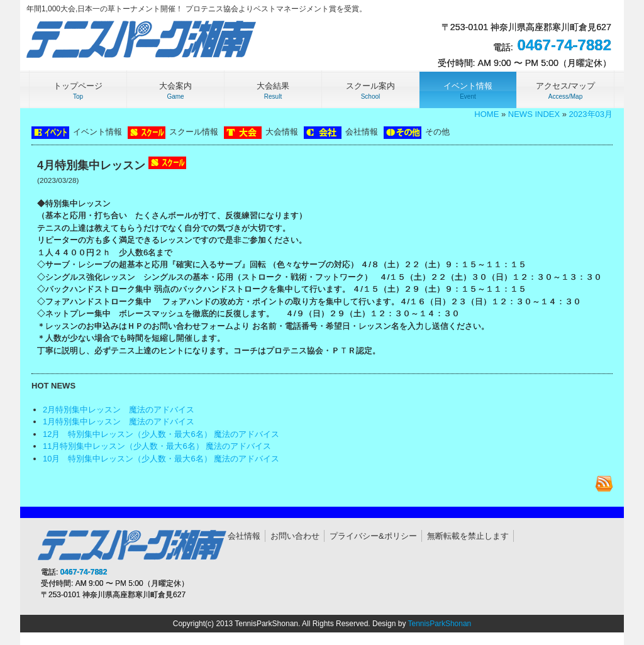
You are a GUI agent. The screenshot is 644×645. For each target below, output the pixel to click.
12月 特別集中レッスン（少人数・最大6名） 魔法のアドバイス (161, 434)
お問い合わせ (295, 536)
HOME (486, 114)
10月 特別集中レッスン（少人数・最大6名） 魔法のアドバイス (161, 459)
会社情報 (244, 536)
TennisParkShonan (440, 624)
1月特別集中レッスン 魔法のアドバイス (119, 422)
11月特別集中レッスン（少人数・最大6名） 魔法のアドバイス (157, 446)
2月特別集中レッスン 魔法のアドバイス (119, 410)
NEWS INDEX (534, 114)
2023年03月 (591, 114)
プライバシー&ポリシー (373, 536)
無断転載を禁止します (468, 536)
